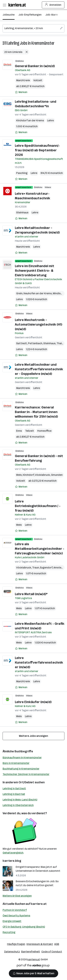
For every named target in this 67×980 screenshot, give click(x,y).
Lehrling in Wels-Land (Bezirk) (20, 800)
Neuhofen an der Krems (38, 293)
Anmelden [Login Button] (53, 5)
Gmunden (57, 475)
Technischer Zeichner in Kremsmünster (26, 774)
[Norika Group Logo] (33, 966)
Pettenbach (35, 343)
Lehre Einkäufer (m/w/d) (33, 702)
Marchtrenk (23, 80)
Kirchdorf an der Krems (30, 120)
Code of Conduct (52, 952)
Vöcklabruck (42, 475)
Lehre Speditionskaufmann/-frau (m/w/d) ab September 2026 (37, 150)
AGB (57, 944)
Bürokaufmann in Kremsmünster (22, 758)
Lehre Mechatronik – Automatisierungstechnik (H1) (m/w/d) (38, 324)
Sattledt (22, 343)
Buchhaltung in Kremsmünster (21, 769)
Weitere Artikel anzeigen (17, 896)
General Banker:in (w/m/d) (35, 66)
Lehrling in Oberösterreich (18, 805)
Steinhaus (22, 212)
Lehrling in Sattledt (14, 788)
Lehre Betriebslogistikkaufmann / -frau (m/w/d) (38, 506)
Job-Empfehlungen (30, 15)
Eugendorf (46, 568)
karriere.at (39, 904)
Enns (19, 431)
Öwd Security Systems (16, 916)
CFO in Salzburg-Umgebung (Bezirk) (24, 927)
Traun (36, 568)
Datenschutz (12, 952)
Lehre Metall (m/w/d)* (31, 594)
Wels (19, 475)
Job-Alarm (52, 15)
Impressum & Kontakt (40, 944)
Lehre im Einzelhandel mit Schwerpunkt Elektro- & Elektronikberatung (35, 271)
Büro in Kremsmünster (16, 763)
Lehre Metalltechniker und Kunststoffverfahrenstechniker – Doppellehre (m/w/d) (39, 369)
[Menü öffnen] (4, 5)
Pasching (22, 173)
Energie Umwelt (12, 921)
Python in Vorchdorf (15, 910)
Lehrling (13, 43)
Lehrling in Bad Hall (14, 794)
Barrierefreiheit (31, 952)
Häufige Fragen (16, 944)
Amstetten (60, 568)
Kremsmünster (43, 43)
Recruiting (9, 932)
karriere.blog (12, 861)
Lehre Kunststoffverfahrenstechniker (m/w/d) (39, 662)
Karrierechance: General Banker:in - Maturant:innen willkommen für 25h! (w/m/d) (36, 412)
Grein (19, 293)
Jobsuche (9, 15)
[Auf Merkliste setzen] (21, 92)
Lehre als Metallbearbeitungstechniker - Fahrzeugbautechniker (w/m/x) (40, 549)
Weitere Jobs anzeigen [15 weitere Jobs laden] (33, 736)
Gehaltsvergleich (13, 853)
